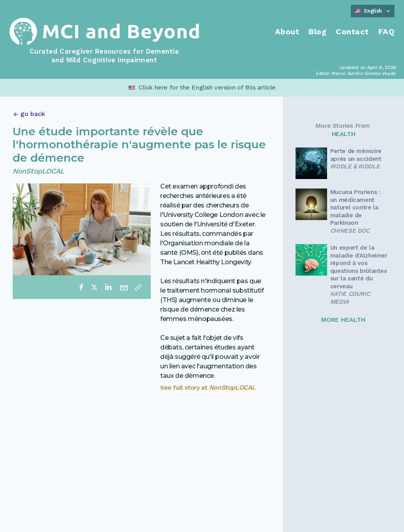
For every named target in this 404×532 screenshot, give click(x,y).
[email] (124, 287)
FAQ (387, 32)
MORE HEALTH (343, 320)
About (287, 32)
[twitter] (94, 287)
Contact (352, 32)
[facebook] (81, 287)
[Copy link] (138, 287)
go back (33, 114)
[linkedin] (108, 287)
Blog (317, 32)
